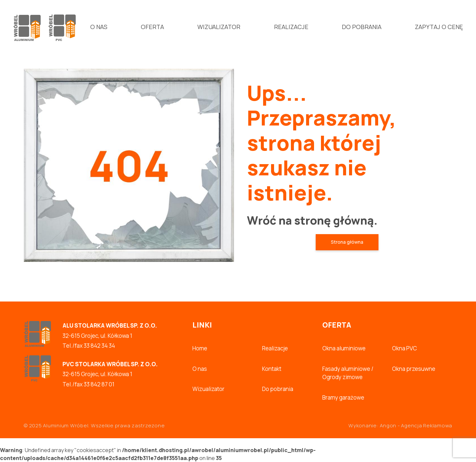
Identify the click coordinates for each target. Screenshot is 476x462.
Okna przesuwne (414, 369)
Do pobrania (362, 27)
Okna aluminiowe (344, 348)
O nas (99, 27)
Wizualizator (219, 27)
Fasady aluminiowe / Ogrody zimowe (348, 373)
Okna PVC (404, 348)
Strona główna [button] (347, 242)
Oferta (152, 27)
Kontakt (272, 369)
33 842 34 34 (99, 346)
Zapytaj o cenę (439, 27)
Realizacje (291, 27)
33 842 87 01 (99, 384)
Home (200, 348)
